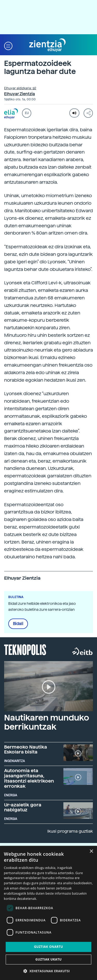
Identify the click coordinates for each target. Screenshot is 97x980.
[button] (8, 45)
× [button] (91, 851)
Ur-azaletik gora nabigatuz (23, 807)
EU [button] (27, 113)
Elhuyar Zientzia (20, 94)
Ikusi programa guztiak (70, 831)
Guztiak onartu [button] (48, 947)
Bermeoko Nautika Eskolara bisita (26, 749)
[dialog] (48, 913)
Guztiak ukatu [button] (49, 959)
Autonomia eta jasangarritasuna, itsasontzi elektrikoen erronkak (29, 778)
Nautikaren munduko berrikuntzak (47, 722)
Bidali (18, 624)
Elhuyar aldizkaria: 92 (20, 88)
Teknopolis (25, 649)
